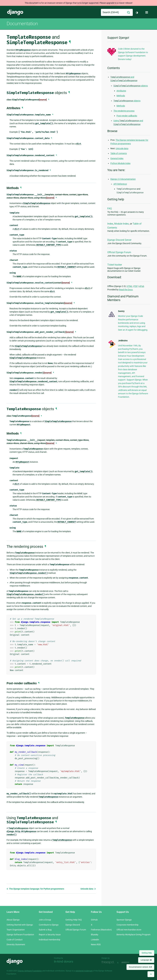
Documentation (22, 24)
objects (131, 86)
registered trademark (84, 971)
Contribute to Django (49, 925)
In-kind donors (64, 961)
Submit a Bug (45, 930)
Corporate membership (127, 925)
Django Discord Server (119, 240)
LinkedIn (95, 940)
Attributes (121, 91)
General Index (117, 158)
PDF (136, 286)
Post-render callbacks (127, 116)
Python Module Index (120, 163)
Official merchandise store (129, 930)
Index (110, 224)
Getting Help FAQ (74, 920)
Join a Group (45, 920)
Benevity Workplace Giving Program (133, 935)
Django (15, 12)
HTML (130, 286)
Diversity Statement (16, 944)
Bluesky (95, 935)
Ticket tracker (115, 265)
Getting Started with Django (20, 925)
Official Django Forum (119, 252)
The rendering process (124, 111)
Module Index (122, 224)
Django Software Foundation (20, 935)
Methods (121, 96)
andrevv (129, 962)
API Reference (120, 184)
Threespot (109, 962)
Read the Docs (126, 290)
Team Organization (16, 930)
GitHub (94, 920)
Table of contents (119, 153)
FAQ (110, 209)
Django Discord (73, 925)
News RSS (96, 944)
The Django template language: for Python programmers (35, 889)
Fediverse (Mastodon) (101, 930)
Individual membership (50, 940)
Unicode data (88, 889)
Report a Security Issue (50, 935)
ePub (142, 286)
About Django (13, 920)
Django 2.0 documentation (123, 179)
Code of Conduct (15, 940)
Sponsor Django (124, 920)
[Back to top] (151, 974)
